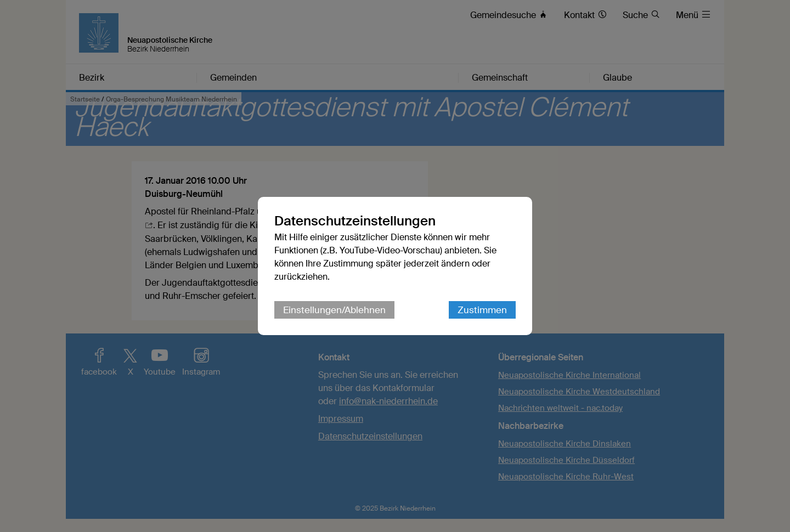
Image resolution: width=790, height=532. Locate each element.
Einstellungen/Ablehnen (334, 310)
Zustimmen (482, 310)
